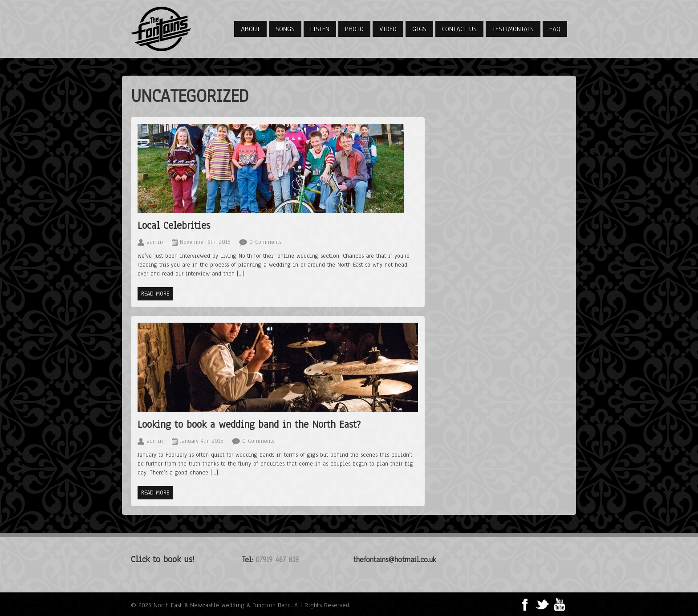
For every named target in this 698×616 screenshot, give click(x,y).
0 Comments (265, 242)
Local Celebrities (174, 225)
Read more (155, 294)
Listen (320, 29)
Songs (285, 29)
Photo (354, 29)
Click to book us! (163, 559)
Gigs (419, 29)
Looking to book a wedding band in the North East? (249, 424)
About (250, 29)
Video (388, 29)
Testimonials (513, 29)
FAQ (555, 29)
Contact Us (459, 29)
